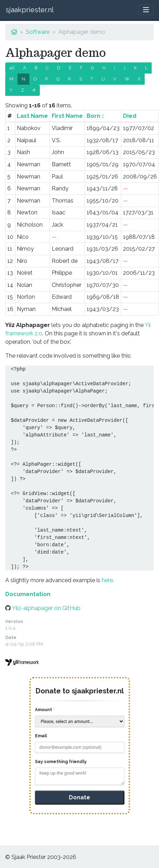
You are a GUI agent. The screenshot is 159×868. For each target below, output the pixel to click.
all (12, 68)
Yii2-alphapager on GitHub (46, 608)
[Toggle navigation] (146, 10)
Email (41, 736)
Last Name (32, 116)
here (107, 580)
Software (38, 32)
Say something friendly (61, 762)
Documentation (28, 594)
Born (93, 116)
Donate (79, 797)
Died (130, 116)
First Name (67, 116)
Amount (44, 710)
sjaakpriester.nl (30, 10)
